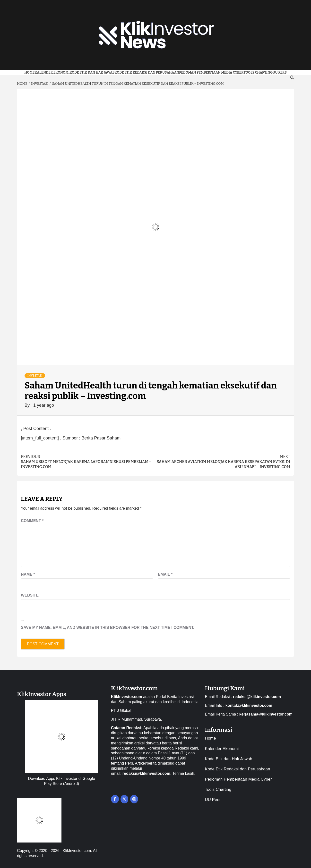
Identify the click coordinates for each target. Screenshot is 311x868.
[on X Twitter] (124, 799)
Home (29, 72)
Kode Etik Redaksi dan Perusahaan (147, 72)
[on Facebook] (115, 799)
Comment (32, 521)
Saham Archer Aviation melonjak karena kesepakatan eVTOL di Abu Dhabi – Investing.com (223, 462)
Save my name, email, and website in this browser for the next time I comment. (108, 628)
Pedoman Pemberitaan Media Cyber (211, 72)
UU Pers (213, 800)
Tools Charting (258, 72)
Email (165, 574)
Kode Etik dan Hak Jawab (92, 72)
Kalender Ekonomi (52, 72)
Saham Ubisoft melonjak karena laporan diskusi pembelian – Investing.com (88, 462)
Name (28, 574)
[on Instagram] (134, 799)
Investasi (35, 376)
